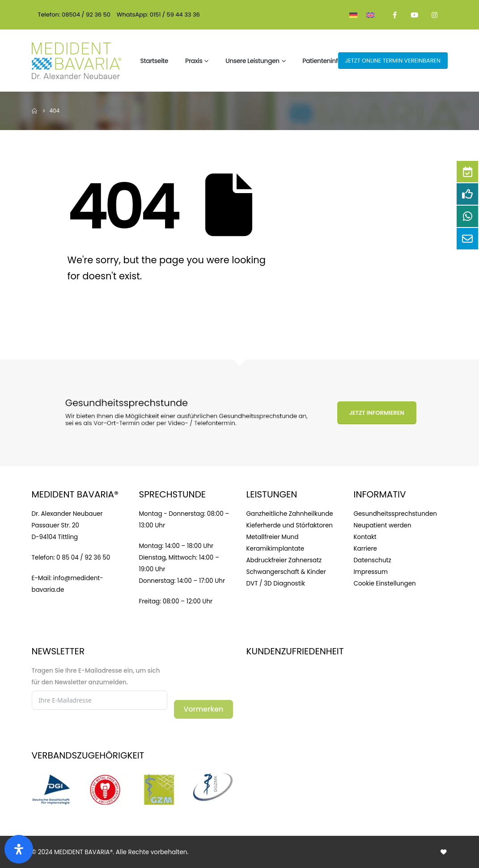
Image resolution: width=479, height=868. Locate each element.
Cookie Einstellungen (385, 584)
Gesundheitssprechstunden (395, 514)
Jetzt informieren (377, 413)
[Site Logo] (76, 61)
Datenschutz (373, 560)
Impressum (371, 572)
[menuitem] (353, 15)
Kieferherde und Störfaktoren (290, 525)
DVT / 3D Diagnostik (276, 584)
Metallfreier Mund (273, 537)
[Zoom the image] (52, 775)
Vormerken (203, 709)
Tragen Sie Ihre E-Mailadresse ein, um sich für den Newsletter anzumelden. (96, 676)
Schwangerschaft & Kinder (286, 572)
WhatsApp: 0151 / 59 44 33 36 (158, 15)
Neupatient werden (383, 525)
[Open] (19, 849)
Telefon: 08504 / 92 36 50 (74, 15)
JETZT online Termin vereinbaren (393, 61)
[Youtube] (415, 15)
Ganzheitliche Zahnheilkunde (290, 514)
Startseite (154, 61)
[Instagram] (434, 15)
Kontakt (365, 537)
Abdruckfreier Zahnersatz (284, 560)
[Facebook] (395, 15)
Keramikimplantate (276, 549)
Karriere (365, 549)
